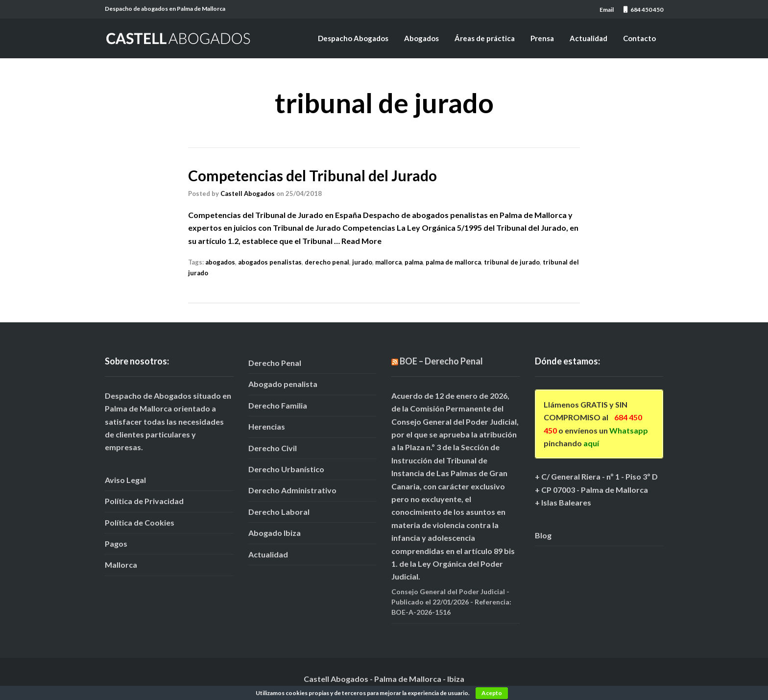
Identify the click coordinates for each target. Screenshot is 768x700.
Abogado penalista (283, 384)
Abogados (421, 38)
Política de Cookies (140, 522)
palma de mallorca (453, 262)
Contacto (639, 38)
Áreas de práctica (485, 38)
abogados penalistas (270, 262)
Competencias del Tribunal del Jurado (312, 175)
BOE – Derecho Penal (441, 361)
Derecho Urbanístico (286, 469)
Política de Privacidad (144, 501)
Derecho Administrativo (292, 490)
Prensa (542, 38)
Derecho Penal (275, 363)
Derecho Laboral (279, 512)
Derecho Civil (273, 448)
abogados (220, 262)
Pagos (116, 543)
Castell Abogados (248, 193)
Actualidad (588, 38)
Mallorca (121, 565)
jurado (362, 262)
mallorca (388, 262)
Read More (361, 241)
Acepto (492, 693)
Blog (543, 535)
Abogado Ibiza (275, 533)
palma (414, 262)
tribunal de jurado (512, 262)
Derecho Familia (278, 405)
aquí (591, 443)
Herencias (267, 426)
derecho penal (327, 262)
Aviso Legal (125, 480)
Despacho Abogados (353, 38)
